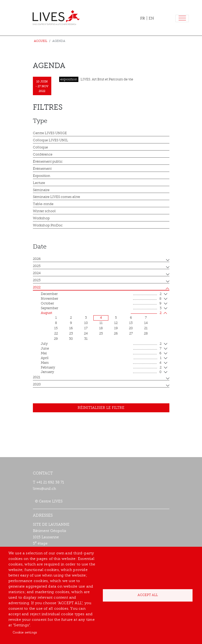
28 (146, 333)
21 (146, 328)
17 (86, 328)
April (101, 358)
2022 (37, 287)
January (101, 372)
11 (101, 323)
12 (116, 323)
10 (86, 323)
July (101, 344)
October (101, 304)
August (101, 313)
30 (71, 339)
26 (116, 333)
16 (71, 328)
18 (101, 328)
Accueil (41, 41)
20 (131, 328)
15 (56, 328)
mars (101, 363)
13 (131, 323)
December (101, 294)
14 (146, 323)
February (101, 368)
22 (56, 333)
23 (71, 333)
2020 (37, 384)
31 (86, 339)
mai (101, 354)
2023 (37, 280)
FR (143, 18)
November (101, 299)
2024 (37, 273)
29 (56, 339)
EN (151, 18)
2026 (37, 259)
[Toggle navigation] (182, 19)
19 (116, 328)
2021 (37, 377)
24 (86, 333)
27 (131, 333)
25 (101, 333)
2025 (37, 266)
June (101, 349)
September (101, 308)
